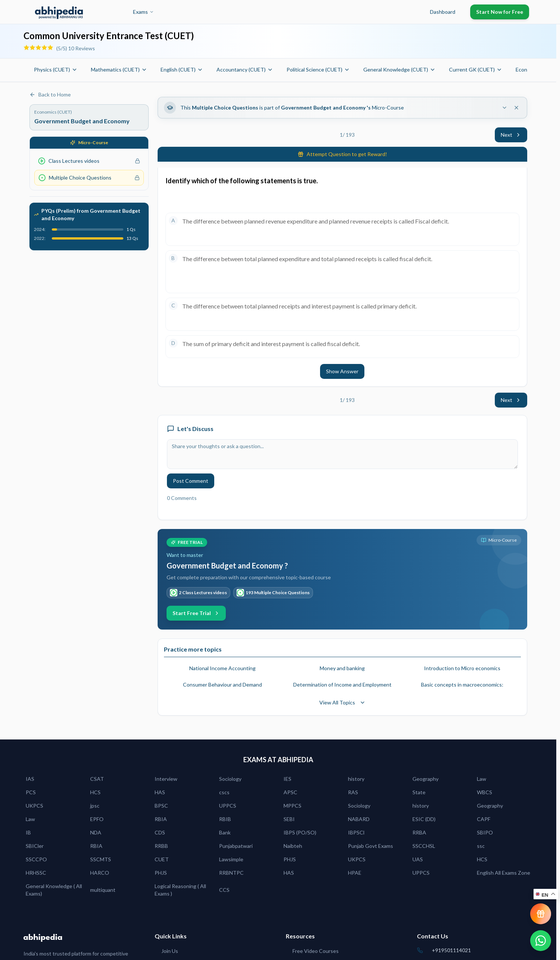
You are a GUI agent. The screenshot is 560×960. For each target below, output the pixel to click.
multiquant (103, 890)
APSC (290, 792)
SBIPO (485, 832)
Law (482, 779)
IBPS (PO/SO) (300, 832)
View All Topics (342, 702)
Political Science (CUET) (318, 69)
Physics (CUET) (56, 69)
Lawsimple (231, 859)
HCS (95, 792)
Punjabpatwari (236, 846)
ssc (481, 846)
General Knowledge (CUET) (399, 69)
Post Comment (191, 481)
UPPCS (228, 806)
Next (511, 135)
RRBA (419, 832)
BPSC (161, 806)
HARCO (100, 873)
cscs (224, 792)
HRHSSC (36, 873)
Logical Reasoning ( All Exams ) (180, 890)
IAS (30, 779)
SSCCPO (36, 859)
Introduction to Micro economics (462, 668)
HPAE (355, 873)
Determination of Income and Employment (342, 685)
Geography (425, 779)
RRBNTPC (231, 873)
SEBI (289, 819)
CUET (162, 859)
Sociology (230, 779)
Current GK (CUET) (476, 69)
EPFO (97, 819)
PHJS (290, 859)
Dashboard (443, 12)
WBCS (485, 792)
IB (28, 832)
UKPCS (34, 806)
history (356, 779)
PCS (31, 792)
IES (287, 779)
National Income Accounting (222, 668)
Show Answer (342, 371)
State (419, 792)
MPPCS (292, 806)
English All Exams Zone (504, 873)
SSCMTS (101, 859)
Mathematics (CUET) (119, 69)
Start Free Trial (196, 613)
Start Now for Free (500, 12)
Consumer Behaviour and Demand (222, 685)
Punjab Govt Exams (371, 846)
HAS (160, 792)
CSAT (97, 779)
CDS (160, 832)
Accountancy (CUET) (245, 69)
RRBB (161, 846)
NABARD (359, 819)
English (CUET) (182, 69)
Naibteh (293, 846)
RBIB (225, 819)
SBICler (35, 846)
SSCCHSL (424, 846)
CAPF (484, 819)
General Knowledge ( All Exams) (54, 890)
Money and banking (342, 668)
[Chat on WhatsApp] (541, 941)
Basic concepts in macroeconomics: (462, 685)
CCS (224, 890)
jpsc (95, 806)
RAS (353, 792)
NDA (96, 832)
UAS (418, 859)
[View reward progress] (541, 914)
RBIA (161, 819)
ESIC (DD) (424, 819)
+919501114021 (451, 950)
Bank (225, 832)
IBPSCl (356, 832)
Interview (166, 779)
